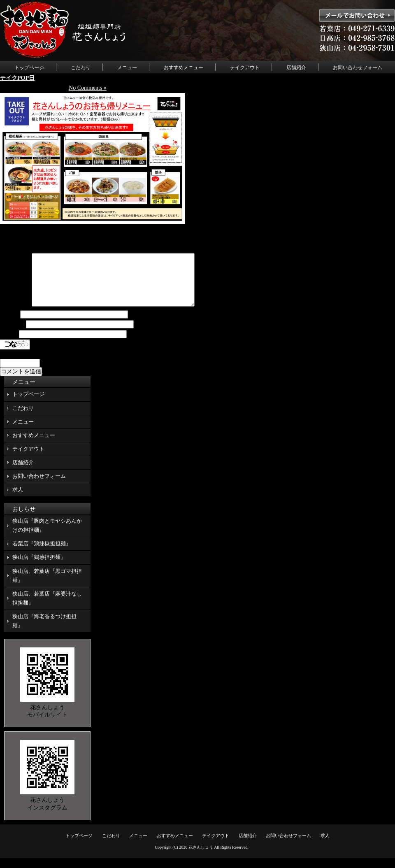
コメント (15, 315)
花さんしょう (201, 857)
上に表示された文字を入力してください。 (55, 364)
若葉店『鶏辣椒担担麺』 (42, 553)
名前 (9, 325)
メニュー (127, 67)
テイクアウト (245, 67)
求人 (18, 499)
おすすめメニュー (184, 67)
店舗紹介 (296, 67)
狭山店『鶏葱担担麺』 (39, 567)
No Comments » (88, 88)
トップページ (29, 67)
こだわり (81, 67)
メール (12, 334)
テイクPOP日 (17, 78)
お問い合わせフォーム (358, 67)
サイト (9, 344)
